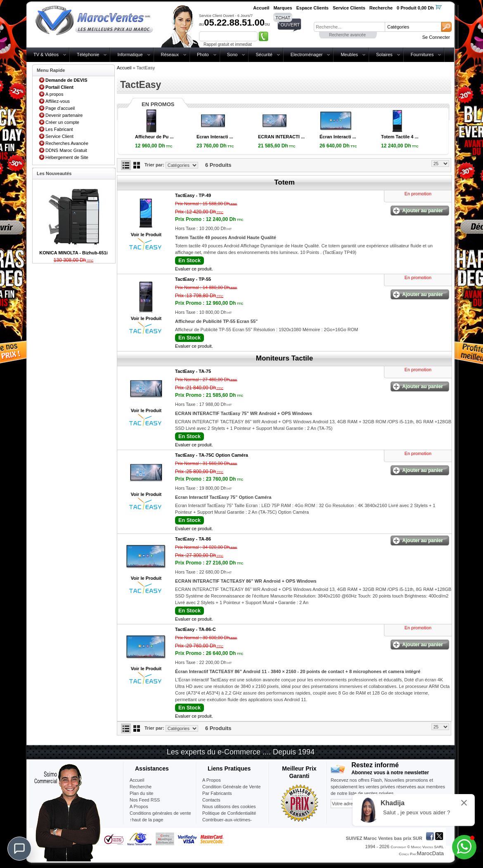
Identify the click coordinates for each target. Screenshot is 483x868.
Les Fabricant (59, 129)
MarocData (430, 853)
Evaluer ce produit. (194, 269)
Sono (232, 55)
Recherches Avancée (67, 143)
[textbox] (349, 27)
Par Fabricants (217, 793)
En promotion (418, 194)
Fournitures (422, 55)
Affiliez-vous (58, 101)
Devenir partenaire (64, 115)
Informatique (130, 55)
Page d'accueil (60, 108)
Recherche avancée (347, 35)
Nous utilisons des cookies (229, 806)
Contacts (211, 800)
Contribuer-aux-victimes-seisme (227, 823)
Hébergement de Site (67, 157)
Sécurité (264, 55)
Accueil (124, 68)
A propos (54, 94)
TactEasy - (193, 195)
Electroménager (307, 55)
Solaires (384, 55)
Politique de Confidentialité (229, 813)
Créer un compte (62, 122)
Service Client (59, 136)
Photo (203, 55)
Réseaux (170, 55)
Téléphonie (88, 55)
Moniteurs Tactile (285, 358)
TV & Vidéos (46, 55)
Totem (284, 182)
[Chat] (19, 849)
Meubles (349, 55)
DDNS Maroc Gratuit (66, 150)
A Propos (212, 780)
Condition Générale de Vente (231, 787)
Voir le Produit (146, 235)
